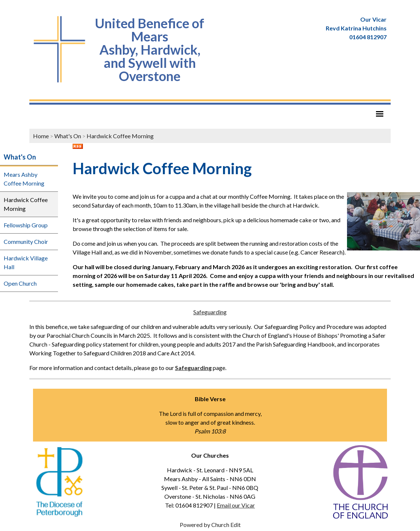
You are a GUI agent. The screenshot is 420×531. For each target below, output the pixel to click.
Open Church (20, 283)
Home (41, 136)
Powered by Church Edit (210, 525)
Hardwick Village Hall (26, 262)
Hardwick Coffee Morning (120, 136)
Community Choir (26, 241)
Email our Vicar (236, 505)
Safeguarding (210, 312)
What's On (68, 136)
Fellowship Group (26, 225)
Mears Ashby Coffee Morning (24, 179)
